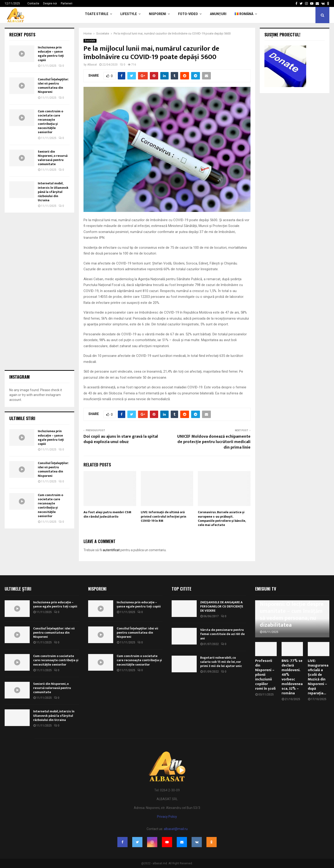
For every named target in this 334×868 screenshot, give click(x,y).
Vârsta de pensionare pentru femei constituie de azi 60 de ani (222, 634)
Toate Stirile (97, 14)
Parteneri (67, 3)
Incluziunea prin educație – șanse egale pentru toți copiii (51, 54)
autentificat (111, 550)
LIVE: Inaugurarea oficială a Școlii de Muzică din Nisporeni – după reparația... (318, 677)
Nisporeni (157, 14)
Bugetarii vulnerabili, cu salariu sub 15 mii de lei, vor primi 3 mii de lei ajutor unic (221, 662)
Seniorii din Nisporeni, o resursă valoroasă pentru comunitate (53, 158)
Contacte (33, 3)
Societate (90, 41)
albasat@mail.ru (176, 829)
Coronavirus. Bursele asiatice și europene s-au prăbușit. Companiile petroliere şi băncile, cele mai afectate (222, 519)
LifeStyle (129, 14)
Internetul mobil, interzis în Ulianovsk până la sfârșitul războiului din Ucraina (53, 192)
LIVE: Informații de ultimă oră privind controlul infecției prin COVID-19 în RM (164, 516)
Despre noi (50, 3)
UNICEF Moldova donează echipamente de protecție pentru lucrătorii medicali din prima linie (214, 442)
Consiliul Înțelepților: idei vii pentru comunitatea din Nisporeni (53, 86)
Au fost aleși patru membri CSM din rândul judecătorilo (107, 514)
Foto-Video (188, 14)
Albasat (92, 65)
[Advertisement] (39, 291)
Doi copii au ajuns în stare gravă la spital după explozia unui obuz (121, 439)
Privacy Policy (167, 817)
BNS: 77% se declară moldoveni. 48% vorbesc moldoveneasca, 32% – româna (292, 677)
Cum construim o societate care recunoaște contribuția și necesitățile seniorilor (50, 122)
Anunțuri (218, 14)
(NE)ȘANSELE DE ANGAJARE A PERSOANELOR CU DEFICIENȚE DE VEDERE (222, 606)
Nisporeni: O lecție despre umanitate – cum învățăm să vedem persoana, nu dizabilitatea (292, 615)
